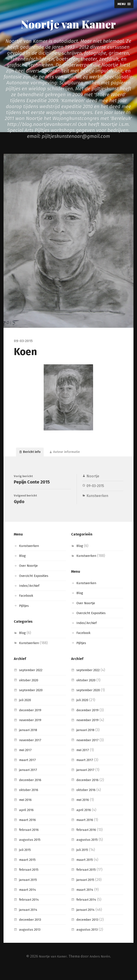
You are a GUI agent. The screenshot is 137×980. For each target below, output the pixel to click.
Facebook (27, 605)
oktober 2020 (30, 690)
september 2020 (32, 700)
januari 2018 (29, 740)
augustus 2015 (31, 849)
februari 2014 (30, 909)
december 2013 (32, 929)
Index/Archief (30, 595)
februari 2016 (30, 840)
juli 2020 (26, 710)
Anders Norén (101, 966)
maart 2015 (28, 869)
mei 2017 (26, 760)
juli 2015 (25, 859)
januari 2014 (29, 919)
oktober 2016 (30, 799)
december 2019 (32, 720)
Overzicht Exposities (36, 585)
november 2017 (32, 750)
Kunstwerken (97, 499)
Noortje (93, 479)
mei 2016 (26, 810)
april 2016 (27, 820)
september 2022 (32, 680)
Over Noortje (30, 575)
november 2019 (32, 730)
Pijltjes (24, 615)
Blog (23, 566)
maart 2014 (28, 899)
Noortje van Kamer (68, 24)
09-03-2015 (95, 489)
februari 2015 (30, 879)
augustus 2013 (31, 939)
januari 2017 (29, 780)
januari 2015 (29, 889)
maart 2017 (28, 770)
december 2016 (32, 790)
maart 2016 (28, 829)
